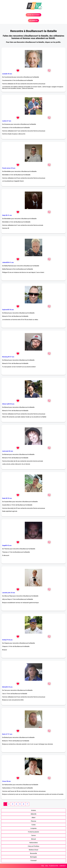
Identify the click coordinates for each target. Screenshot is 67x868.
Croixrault (33, 861)
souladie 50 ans (7, 74)
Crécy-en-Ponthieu (33, 846)
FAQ (43, 866)
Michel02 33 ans (7, 687)
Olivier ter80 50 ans (8, 404)
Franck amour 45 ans (9, 168)
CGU (47, 866)
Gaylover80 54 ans (8, 310)
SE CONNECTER (33, 20)
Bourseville (33, 853)
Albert (34, 818)
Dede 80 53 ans (7, 498)
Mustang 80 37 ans (8, 357)
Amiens (33, 810)
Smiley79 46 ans (7, 640)
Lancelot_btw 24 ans (9, 593)
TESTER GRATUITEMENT (34, 15)
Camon (33, 835)
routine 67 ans (7, 121)
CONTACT (63, 866)
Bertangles (34, 857)
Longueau (33, 828)
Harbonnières (33, 843)
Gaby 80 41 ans (7, 215)
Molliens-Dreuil (33, 850)
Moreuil (33, 839)
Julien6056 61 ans (8, 262)
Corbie (33, 825)
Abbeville (34, 814)
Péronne (33, 821)
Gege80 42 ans (7, 545)
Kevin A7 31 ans (7, 734)
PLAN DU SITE (54, 866)
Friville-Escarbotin (33, 832)
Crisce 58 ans (6, 781)
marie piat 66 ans (8, 451)
